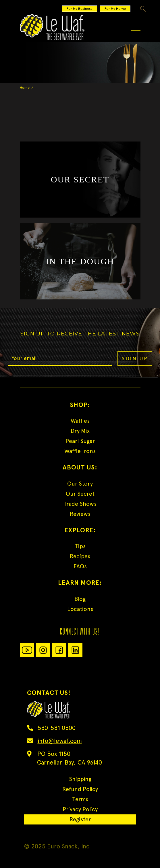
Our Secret (80, 494)
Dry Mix (80, 431)
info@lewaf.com (60, 741)
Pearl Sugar (80, 441)
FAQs (80, 566)
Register (80, 819)
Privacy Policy (80, 809)
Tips (80, 546)
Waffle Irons (80, 451)
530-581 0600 (57, 728)
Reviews (80, 514)
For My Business (80, 9)
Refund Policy (80, 789)
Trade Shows (80, 504)
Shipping (80, 779)
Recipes (80, 556)
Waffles (80, 421)
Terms (80, 799)
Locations (80, 609)
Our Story (80, 484)
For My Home (115, 9)
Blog (80, 599)
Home (25, 88)
